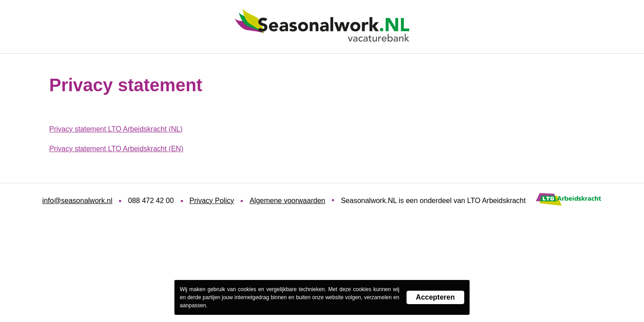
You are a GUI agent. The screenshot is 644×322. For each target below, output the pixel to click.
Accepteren (435, 297)
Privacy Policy (212, 201)
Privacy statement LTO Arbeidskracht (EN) (116, 149)
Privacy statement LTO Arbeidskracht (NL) (116, 129)
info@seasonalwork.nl (78, 201)
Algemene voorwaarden (287, 201)
